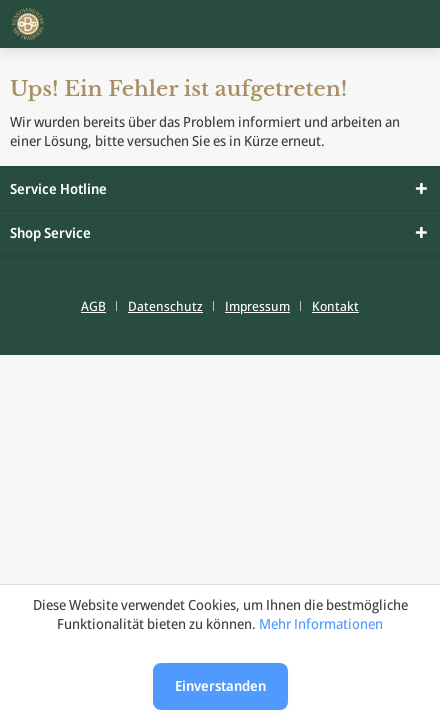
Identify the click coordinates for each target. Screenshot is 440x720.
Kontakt (335, 306)
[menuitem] (101, 306)
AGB (93, 306)
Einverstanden (220, 685)
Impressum (257, 306)
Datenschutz (165, 306)
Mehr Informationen (321, 623)
